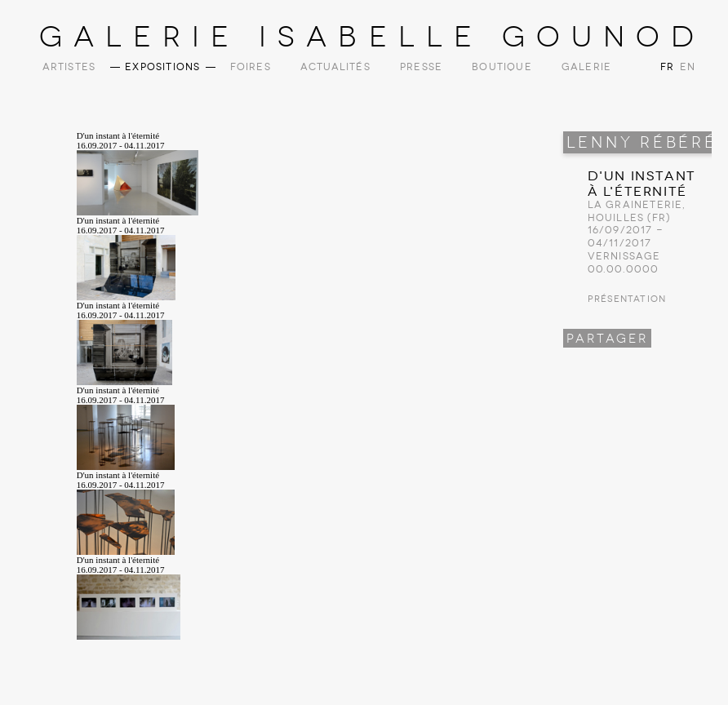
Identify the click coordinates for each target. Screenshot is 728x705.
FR (667, 67)
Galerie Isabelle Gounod (373, 36)
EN (686, 67)
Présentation (627, 299)
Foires (251, 67)
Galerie (586, 67)
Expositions (162, 67)
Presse (421, 67)
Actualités (335, 67)
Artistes (69, 67)
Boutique (502, 67)
